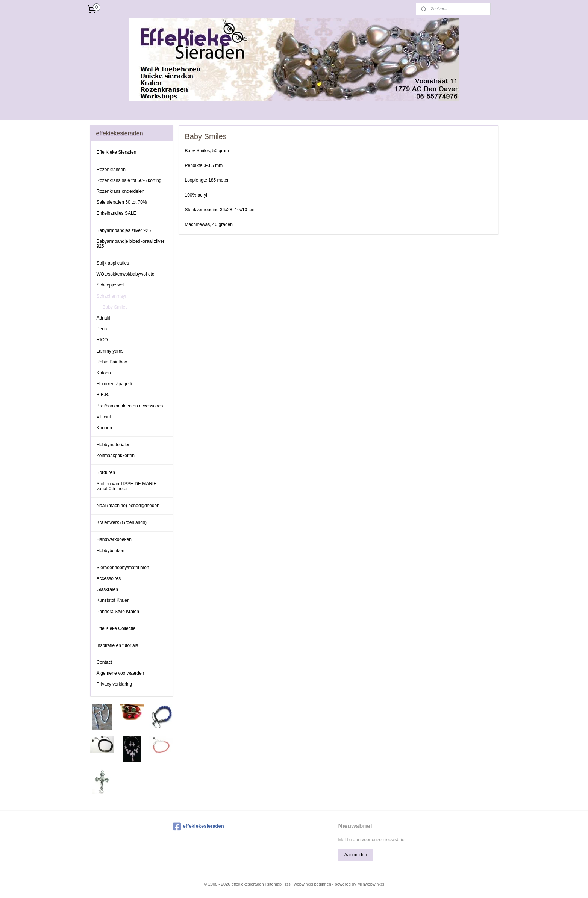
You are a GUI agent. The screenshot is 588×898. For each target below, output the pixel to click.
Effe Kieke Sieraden (117, 152)
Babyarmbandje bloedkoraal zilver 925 (131, 244)
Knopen (104, 428)
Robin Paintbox (112, 362)
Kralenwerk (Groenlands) (122, 522)
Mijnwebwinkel (371, 884)
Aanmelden (355, 855)
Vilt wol (104, 417)
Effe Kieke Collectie (116, 628)
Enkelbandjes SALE (117, 213)
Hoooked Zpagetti (114, 384)
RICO (102, 340)
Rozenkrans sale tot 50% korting (129, 180)
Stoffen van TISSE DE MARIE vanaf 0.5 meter (127, 486)
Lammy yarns (110, 351)
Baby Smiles (115, 307)
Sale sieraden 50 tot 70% (122, 202)
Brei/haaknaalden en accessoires (130, 406)
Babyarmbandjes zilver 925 (124, 230)
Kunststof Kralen (113, 600)
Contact (104, 662)
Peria (102, 329)
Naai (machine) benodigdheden (128, 506)
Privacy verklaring (114, 684)
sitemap (275, 884)
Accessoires (109, 578)
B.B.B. (103, 395)
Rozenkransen (111, 170)
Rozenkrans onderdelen (120, 191)
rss (288, 884)
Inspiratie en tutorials (117, 645)
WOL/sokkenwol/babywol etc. (126, 274)
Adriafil (104, 318)
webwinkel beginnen (313, 884)
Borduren (106, 472)
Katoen (104, 373)
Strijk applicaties (113, 263)
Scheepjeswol (111, 285)
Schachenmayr (112, 296)
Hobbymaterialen (114, 445)
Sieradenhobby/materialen (123, 568)
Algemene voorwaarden (120, 673)
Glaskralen (107, 589)
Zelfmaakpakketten (116, 456)
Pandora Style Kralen (118, 612)
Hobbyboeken (111, 551)
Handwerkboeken (114, 539)
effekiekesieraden (199, 827)
